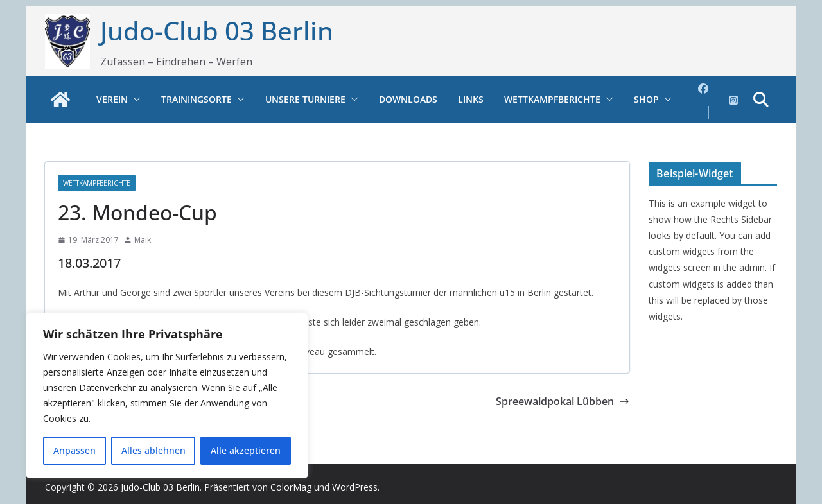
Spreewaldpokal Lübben (563, 401)
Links (471, 99)
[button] (134, 100)
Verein (112, 99)
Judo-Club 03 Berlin (217, 30)
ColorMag (291, 487)
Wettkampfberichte (552, 99)
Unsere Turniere (305, 99)
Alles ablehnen (153, 450)
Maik (143, 240)
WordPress (355, 487)
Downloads (408, 99)
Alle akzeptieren (246, 450)
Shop (646, 99)
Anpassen (74, 450)
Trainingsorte (197, 99)
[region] (167, 395)
